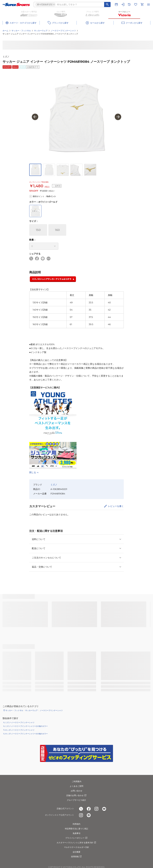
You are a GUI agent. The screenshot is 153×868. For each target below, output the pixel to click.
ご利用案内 (76, 781)
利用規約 (76, 824)
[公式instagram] (96, 809)
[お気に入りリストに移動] (136, 4)
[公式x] (81, 809)
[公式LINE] (89, 815)
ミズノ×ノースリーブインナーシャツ (20, 722)
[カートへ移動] (142, 4)
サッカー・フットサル (21, 31)
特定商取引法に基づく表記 (76, 829)
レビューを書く (116, 506)
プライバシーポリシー (76, 838)
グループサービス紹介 (76, 800)
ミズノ (6, 57)
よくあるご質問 (76, 786)
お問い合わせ (76, 791)
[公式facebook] (89, 809)
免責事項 (76, 833)
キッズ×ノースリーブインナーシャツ (20, 730)
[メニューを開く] (148, 4)
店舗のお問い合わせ (76, 795)
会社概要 (76, 852)
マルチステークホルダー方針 (76, 847)
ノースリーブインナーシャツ (63, 31)
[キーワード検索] (107, 4)
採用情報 (76, 857)
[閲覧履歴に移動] (129, 4)
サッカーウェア (41, 31)
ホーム (5, 31)
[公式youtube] (104, 809)
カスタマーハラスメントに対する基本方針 (76, 843)
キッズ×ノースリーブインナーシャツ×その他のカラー (26, 734)
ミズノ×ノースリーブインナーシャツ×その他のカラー (26, 726)
